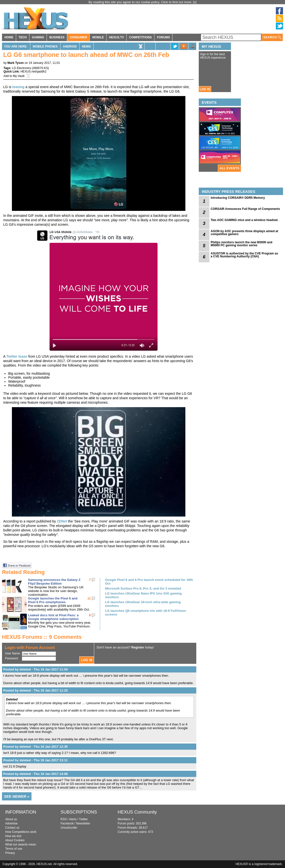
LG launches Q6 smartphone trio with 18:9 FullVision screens (145, 613)
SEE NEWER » (17, 796)
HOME (9, 37)
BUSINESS (57, 37)
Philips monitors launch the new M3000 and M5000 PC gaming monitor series (242, 244)
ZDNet (62, 521)
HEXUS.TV (116, 37)
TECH (23, 37)
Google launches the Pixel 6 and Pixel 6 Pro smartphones (53, 600)
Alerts (73, 819)
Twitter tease (17, 356)
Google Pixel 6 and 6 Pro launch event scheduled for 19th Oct (149, 582)
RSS (64, 819)
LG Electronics (22, 68)
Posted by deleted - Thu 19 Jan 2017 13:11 (35, 760)
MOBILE (98, 37)
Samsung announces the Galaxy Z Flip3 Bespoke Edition (54, 582)
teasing (18, 87)
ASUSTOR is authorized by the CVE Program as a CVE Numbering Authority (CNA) (244, 255)
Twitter (83, 819)
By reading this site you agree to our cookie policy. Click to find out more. (141, 2)
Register (138, 647)
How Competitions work (21, 832)
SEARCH (272, 37)
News (86, 47)
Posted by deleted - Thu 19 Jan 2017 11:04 (35, 669)
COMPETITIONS (140, 37)
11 (89, 598)
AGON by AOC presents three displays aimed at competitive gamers (244, 233)
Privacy (10, 853)
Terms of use (14, 849)
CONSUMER (78, 37)
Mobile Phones (45, 47)
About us (11, 819)
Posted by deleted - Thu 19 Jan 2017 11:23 (35, 690)
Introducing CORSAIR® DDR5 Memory (238, 198)
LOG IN (205, 89)
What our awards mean (21, 844)
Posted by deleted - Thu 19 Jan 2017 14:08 (35, 774)
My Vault (19, 76)
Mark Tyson (16, 63)
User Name (13, 653)
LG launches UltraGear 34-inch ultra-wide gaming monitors (143, 604)
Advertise (11, 823)
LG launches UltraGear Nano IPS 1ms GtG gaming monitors (143, 595)
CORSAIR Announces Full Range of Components (245, 209)
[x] (195, 2)
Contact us (12, 828)
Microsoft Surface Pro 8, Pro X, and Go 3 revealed (143, 588)
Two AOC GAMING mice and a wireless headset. (244, 220)
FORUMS (163, 37)
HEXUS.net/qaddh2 (34, 72)
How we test (13, 836)
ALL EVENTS (229, 168)
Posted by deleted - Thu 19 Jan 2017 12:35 (35, 747)
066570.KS (41, 68)
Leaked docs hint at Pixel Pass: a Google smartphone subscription (53, 617)
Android (70, 47)
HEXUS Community (137, 812)
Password (12, 658)
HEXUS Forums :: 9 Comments (42, 637)
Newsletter (83, 823)
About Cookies (15, 840)
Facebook (67, 823)
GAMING (38, 37)
